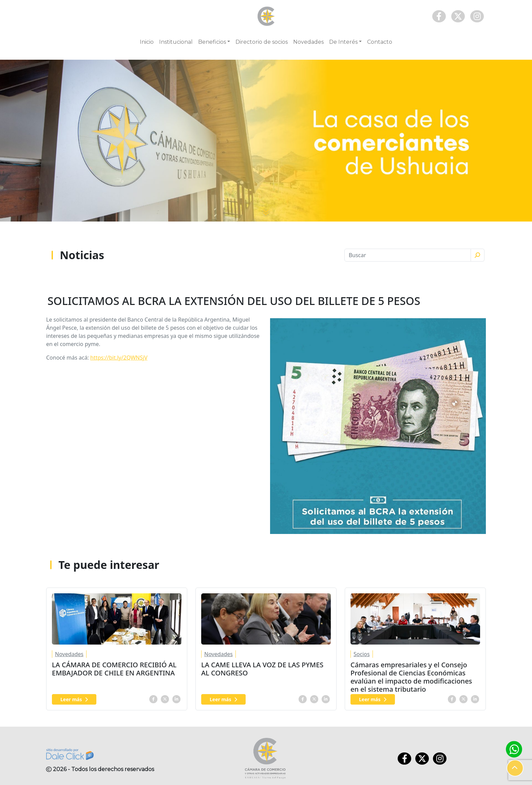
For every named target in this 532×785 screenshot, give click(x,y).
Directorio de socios (262, 42)
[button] (515, 768)
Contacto (380, 42)
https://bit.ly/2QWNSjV (119, 358)
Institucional (176, 42)
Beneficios (212, 42)
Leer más (74, 699)
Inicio (147, 42)
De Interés (343, 42)
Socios (362, 654)
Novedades (308, 42)
